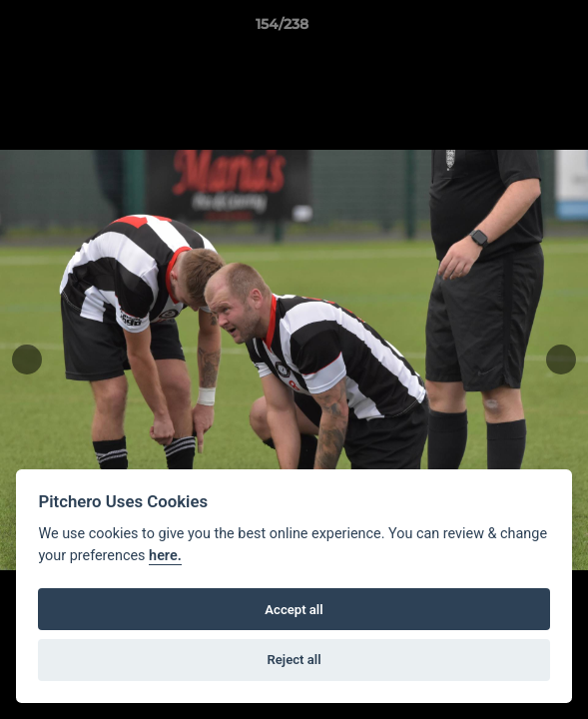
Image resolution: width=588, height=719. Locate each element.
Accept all (294, 610)
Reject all (294, 660)
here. (165, 556)
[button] (516, 29)
